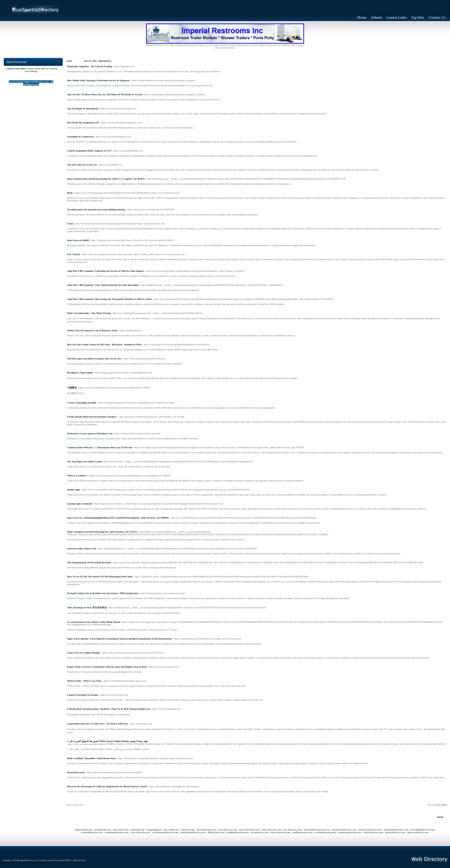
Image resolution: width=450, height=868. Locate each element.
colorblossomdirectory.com (165, 832)
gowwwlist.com (121, 830)
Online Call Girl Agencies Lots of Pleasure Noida (92, 330)
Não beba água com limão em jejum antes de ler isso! (94, 358)
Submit (376, 17)
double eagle (74, 490)
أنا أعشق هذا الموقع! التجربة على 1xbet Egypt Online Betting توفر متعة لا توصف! (108, 741)
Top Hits (418, 17)
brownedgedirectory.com (423, 830)
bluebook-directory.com (370, 830)
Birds (70, 193)
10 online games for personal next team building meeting (96, 209)
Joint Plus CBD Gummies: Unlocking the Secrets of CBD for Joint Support (106, 271)
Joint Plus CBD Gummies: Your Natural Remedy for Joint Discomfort (103, 285)
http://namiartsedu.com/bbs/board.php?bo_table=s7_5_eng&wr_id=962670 (106, 179)
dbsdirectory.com (216, 832)
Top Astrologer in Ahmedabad (83, 108)
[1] (438, 805)
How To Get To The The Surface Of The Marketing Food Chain (100, 576)
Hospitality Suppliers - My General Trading (90, 66)
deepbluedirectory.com (238, 832)
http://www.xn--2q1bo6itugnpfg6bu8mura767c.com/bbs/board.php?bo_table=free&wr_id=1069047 (118, 518)
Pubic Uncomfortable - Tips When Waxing (89, 313)
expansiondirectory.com (350, 832)
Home (362, 17)
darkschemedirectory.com (193, 832)
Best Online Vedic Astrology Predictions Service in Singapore (99, 80)
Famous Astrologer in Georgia (83, 695)
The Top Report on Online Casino (85, 461)
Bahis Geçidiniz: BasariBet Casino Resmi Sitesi (91, 758)
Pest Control (74, 254)
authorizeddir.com (84, 830)
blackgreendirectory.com (344, 830)
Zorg (83, 860)
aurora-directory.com (249, 830)
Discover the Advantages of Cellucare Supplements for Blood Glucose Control (107, 786)
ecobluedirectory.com (325, 832)
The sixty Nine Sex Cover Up (82, 165)
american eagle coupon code (82, 548)
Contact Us (437, 17)
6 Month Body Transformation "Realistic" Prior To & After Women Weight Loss (109, 709)
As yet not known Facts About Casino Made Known (94, 622)
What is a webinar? (77, 475)
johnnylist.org (137, 830)
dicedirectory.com (260, 832)
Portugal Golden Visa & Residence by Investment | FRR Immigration (103, 593)
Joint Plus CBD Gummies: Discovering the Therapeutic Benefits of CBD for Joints (109, 299)
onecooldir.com (171, 830)
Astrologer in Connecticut (80, 137)
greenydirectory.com (395, 832)
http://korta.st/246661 (78, 240)
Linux (70, 223)
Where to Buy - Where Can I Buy (84, 681)
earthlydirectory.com (303, 832)
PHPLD (68, 860)
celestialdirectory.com (92, 832)
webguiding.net (154, 830)
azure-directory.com (271, 830)
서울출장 (72, 387)
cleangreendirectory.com (117, 832)
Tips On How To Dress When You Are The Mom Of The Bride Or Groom (105, 94)
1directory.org (188, 830)
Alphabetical (104, 61)
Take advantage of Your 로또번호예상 (87, 607)
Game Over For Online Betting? (84, 653)
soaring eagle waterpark (80, 504)
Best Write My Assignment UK (83, 122)
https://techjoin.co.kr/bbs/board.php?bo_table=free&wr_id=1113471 (102, 532)
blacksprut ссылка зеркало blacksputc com (90, 433)
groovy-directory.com (418, 832)
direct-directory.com (281, 832)
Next (444, 805)
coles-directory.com (140, 832)
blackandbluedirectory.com (317, 830)
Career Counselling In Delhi (82, 403)
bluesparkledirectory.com (396, 830)
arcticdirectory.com (227, 830)
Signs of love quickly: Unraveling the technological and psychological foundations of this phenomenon (119, 639)
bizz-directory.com (292, 830)
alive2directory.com (206, 830)
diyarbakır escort (76, 772)
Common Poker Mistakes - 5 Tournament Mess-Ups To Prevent (100, 447)
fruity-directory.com (373, 832)
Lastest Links (397, 17)
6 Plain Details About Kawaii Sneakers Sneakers (92, 417)
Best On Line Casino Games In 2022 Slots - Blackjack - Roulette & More (104, 344)
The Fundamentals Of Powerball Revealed (89, 562)
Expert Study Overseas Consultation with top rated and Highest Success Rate (107, 667)
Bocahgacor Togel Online (80, 373)
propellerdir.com (103, 830)
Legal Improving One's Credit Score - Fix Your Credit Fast (97, 724)
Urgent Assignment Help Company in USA (89, 151)
